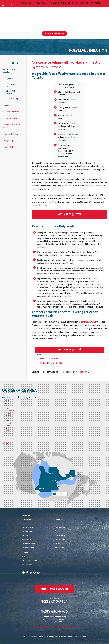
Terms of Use (72, 637)
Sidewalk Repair (10, 118)
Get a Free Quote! (69, 214)
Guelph (8, 438)
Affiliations (26, 539)
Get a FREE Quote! (69, 350)
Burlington (9, 413)
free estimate (82, 372)
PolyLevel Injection (10, 78)
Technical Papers (29, 544)
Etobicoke (9, 428)
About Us (26, 535)
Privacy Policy (60, 637)
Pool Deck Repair (11, 134)
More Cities (7, 443)
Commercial (59, 519)
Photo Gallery (9, 147)
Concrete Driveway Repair (11, 126)
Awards (25, 552)
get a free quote (54, 589)
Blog (24, 556)
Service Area (27, 531)
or (54, 34)
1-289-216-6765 (54, 611)
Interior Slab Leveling (49, 359)
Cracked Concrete (11, 111)
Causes (7, 105)
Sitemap (82, 637)
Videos (58, 531)
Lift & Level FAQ (12, 99)
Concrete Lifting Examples (12, 85)
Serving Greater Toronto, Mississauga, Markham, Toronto (54, 20)
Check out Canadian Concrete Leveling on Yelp (54, 628)
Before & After (61, 535)
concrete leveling (88, 322)
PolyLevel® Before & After (51, 363)
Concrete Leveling (9, 71)
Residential (11, 63)
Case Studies (60, 544)
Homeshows (27, 565)
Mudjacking (8, 140)
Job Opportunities (29, 560)
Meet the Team (28, 548)
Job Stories (59, 548)
